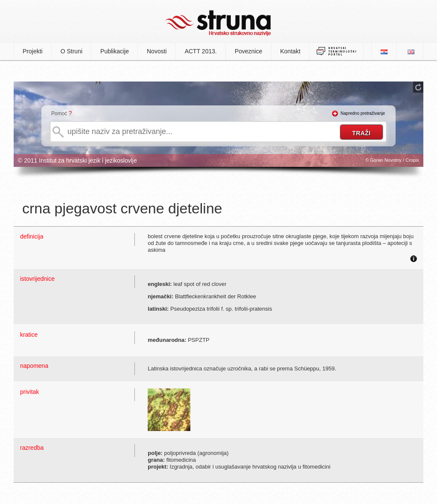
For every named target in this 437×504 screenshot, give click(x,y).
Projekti (33, 51)
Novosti (157, 51)
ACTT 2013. (201, 51)
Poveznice (249, 51)
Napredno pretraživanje (363, 113)
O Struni (71, 51)
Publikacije (115, 51)
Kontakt (290, 51)
